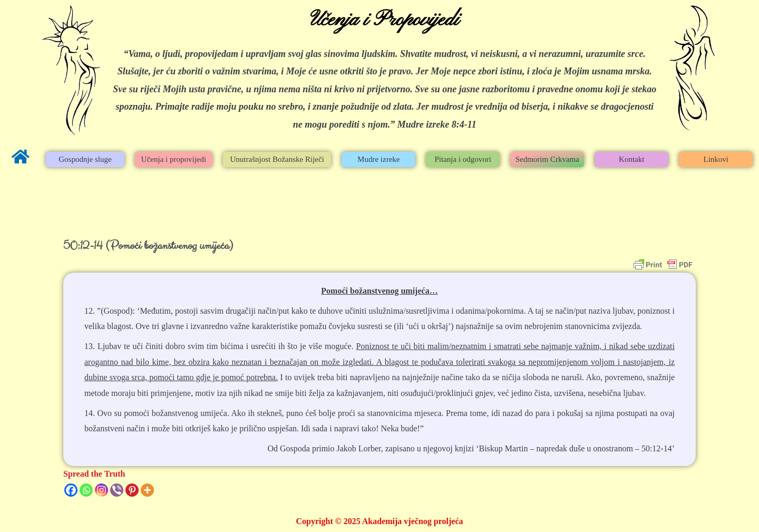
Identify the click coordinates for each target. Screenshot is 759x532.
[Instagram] (101, 490)
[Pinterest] (132, 490)
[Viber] (117, 490)
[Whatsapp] (86, 490)
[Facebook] (71, 490)
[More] (147, 490)
